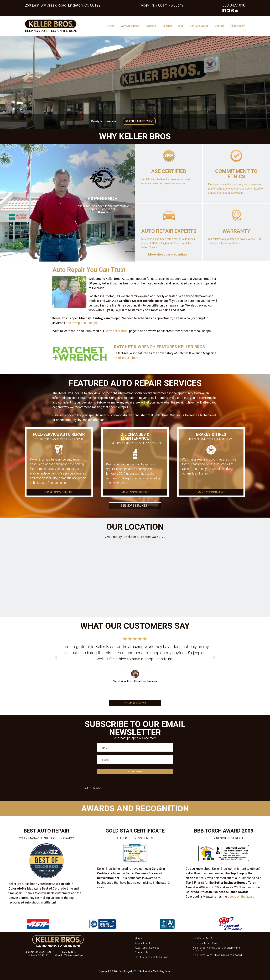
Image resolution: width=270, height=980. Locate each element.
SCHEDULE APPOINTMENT (139, 121)
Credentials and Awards (207, 943)
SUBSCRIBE (135, 772)
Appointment (238, 26)
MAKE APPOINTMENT (59, 492)
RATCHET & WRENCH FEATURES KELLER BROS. (160, 347)
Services (151, 26)
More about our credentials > (169, 254)
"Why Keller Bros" (117, 331)
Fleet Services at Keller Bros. (152, 957)
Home (111, 26)
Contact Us (142, 952)
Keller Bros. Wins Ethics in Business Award (217, 955)
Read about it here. (126, 358)
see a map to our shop (81, 323)
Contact (219, 26)
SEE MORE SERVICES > (135, 506)
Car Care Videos (199, 26)
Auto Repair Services (147, 948)
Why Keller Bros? (130, 26)
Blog (181, 26)
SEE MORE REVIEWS (135, 703)
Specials (167, 26)
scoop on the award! (242, 897)
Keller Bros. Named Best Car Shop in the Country (216, 949)
